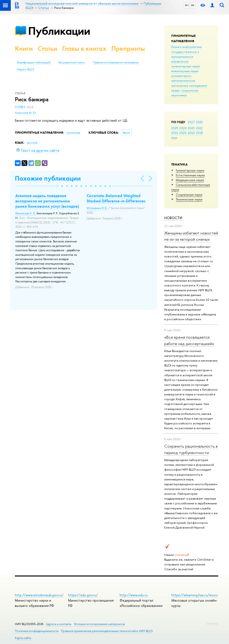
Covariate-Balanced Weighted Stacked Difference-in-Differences (116, 198)
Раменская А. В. (25, 213)
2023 (191, 128)
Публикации (59, 31)
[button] (57, 186)
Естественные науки (190, 175)
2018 (199, 133)
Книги (24, 48)
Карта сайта (23, 638)
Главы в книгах (84, 48)
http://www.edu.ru (134, 595)
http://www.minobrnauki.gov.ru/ (39, 595)
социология (190, 90)
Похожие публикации (48, 178)
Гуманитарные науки (190, 170)
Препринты (128, 48)
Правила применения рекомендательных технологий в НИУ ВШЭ (107, 631)
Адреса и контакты (59, 624)
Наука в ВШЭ (26, 69)
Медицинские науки (190, 180)
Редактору (212, 623)
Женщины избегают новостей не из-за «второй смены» (191, 236)
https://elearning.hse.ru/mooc (195, 595)
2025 (175, 128)
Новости (173, 218)
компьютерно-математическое (183, 78)
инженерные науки (185, 71)
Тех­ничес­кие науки (189, 199)
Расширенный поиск (72, 63)
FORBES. (21, 107)
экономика (179, 95)
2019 (191, 133)
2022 (199, 128)
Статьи (47, 48)
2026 (199, 122)
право (176, 90)
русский (32, 143)
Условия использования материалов (99, 624)
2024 (183, 128)
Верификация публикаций (34, 63)
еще (174, 137)
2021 (175, 133)
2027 (191, 122)
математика (180, 85)
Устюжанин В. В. (97, 208)
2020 (183, 133)
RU (187, 5)
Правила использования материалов (116, 63)
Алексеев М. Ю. (26, 113)
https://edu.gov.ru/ (83, 595)
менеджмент (198, 85)
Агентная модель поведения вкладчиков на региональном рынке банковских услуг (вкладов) (47, 201)
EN (193, 5)
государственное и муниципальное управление (185, 57)
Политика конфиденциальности (37, 631)
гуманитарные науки (186, 66)
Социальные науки (189, 194)
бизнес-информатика (186, 47)
